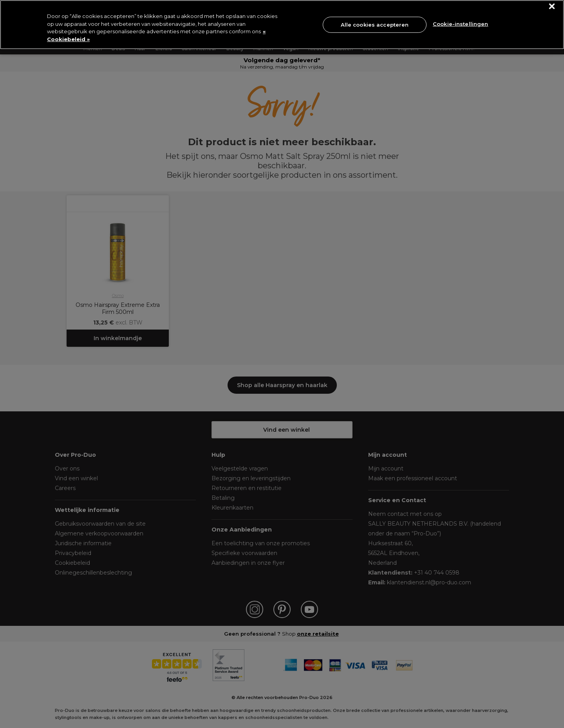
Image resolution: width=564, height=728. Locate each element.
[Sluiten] (552, 6)
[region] (282, 25)
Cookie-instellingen (460, 24)
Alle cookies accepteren (375, 24)
